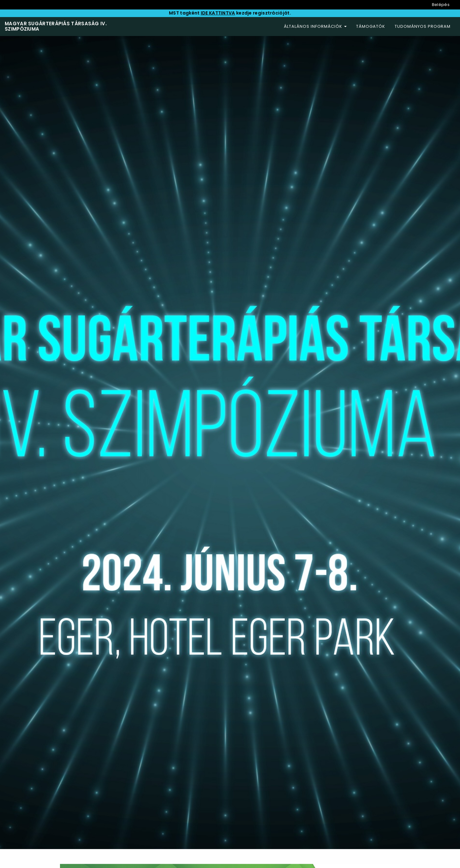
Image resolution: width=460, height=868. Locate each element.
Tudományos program (423, 26)
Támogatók (371, 26)
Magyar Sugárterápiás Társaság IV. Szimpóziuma (56, 26)
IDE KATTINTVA (218, 13)
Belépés (441, 5)
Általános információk (315, 26)
